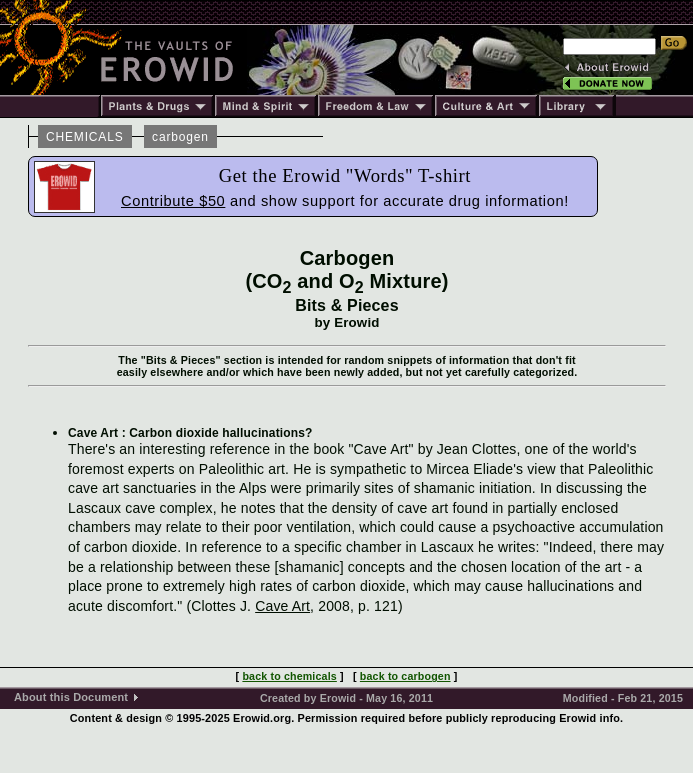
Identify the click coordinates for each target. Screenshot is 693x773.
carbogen (180, 137)
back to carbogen (405, 676)
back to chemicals (289, 676)
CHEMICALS (85, 137)
